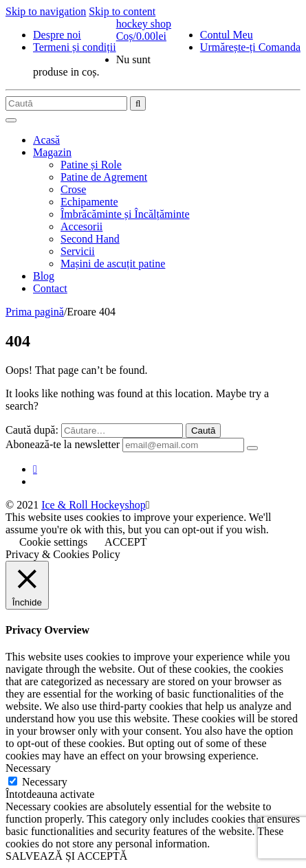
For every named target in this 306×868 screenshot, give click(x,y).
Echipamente (89, 202)
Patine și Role (91, 165)
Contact (50, 288)
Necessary (45, 782)
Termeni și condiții (75, 47)
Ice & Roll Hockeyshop (94, 505)
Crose (73, 189)
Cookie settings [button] (53, 542)
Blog (44, 276)
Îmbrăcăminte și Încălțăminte (125, 214)
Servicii (78, 251)
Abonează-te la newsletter (63, 444)
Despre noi (57, 35)
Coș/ (141, 36)
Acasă (46, 140)
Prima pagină (35, 312)
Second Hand (90, 239)
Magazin (52, 152)
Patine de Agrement (104, 177)
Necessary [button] (28, 768)
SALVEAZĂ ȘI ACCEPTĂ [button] (66, 856)
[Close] (148, 505)
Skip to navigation (46, 11)
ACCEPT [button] (125, 542)
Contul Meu (227, 35)
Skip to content (122, 11)
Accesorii (81, 226)
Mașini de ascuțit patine (113, 264)
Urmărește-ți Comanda (250, 47)
